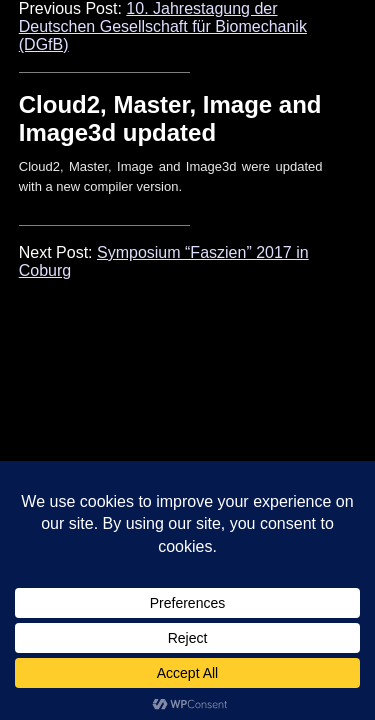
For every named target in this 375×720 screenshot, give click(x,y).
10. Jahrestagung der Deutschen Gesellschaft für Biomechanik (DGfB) (163, 26)
